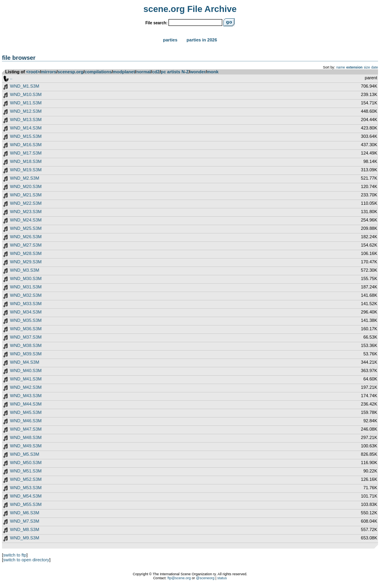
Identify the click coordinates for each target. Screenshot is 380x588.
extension (354, 67)
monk (213, 72)
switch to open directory (26, 560)
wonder (198, 72)
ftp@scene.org (179, 578)
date (375, 67)
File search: (157, 23)
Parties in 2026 (202, 40)
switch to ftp (15, 555)
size (367, 67)
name (341, 67)
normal (144, 72)
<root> (33, 72)
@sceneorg (205, 578)
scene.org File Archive (190, 9)
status (222, 578)
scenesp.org (70, 72)
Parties (170, 40)
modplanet (124, 72)
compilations (98, 72)
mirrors (49, 72)
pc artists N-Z (175, 72)
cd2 (156, 72)
